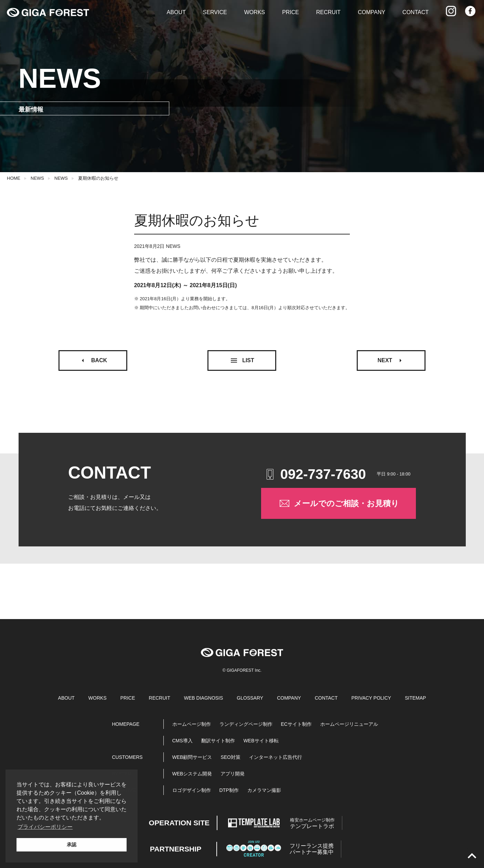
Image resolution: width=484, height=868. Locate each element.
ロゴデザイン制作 (192, 790)
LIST (242, 360)
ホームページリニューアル (349, 724)
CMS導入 (182, 741)
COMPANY (372, 12)
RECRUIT (328, 12)
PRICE (291, 12)
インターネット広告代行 (276, 757)
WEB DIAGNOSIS (204, 698)
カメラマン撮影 (264, 790)
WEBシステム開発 (192, 774)
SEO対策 (230, 757)
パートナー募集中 (312, 849)
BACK (93, 360)
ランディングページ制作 (246, 724)
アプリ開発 (233, 774)
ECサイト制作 (296, 724)
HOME (14, 178)
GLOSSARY (250, 698)
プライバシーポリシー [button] (45, 827)
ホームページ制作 (192, 724)
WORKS (255, 12)
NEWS (37, 178)
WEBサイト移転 (261, 741)
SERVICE (215, 12)
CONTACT (416, 12)
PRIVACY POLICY (371, 698)
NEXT (391, 360)
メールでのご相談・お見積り (339, 503)
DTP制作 (229, 790)
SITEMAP (415, 698)
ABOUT (176, 12)
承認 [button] (72, 845)
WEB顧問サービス (192, 757)
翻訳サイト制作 (218, 741)
